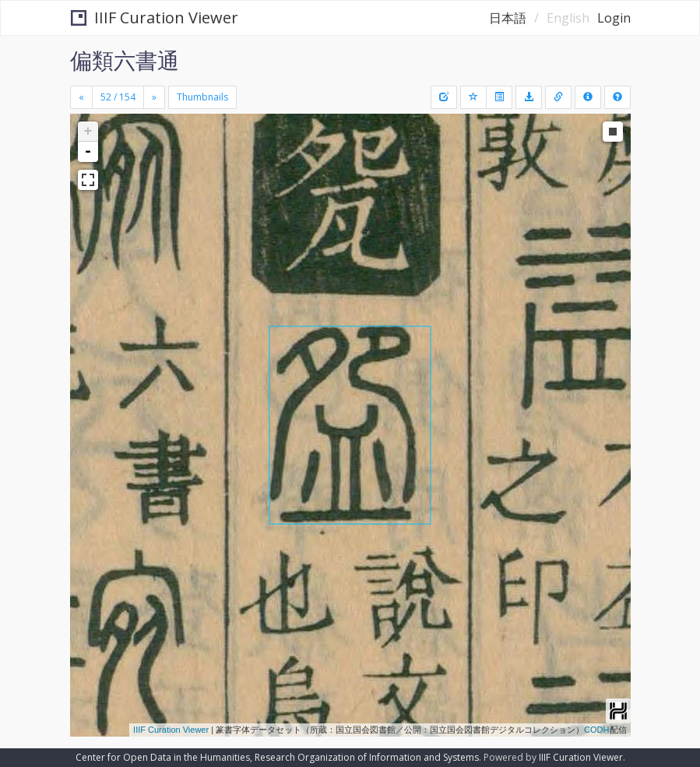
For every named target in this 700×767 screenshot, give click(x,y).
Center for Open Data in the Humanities (163, 757)
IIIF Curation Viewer (155, 18)
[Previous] (81, 97)
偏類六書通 (125, 60)
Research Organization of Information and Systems (367, 757)
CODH (596, 730)
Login (614, 18)
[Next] (154, 97)
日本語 (508, 18)
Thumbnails (202, 97)
